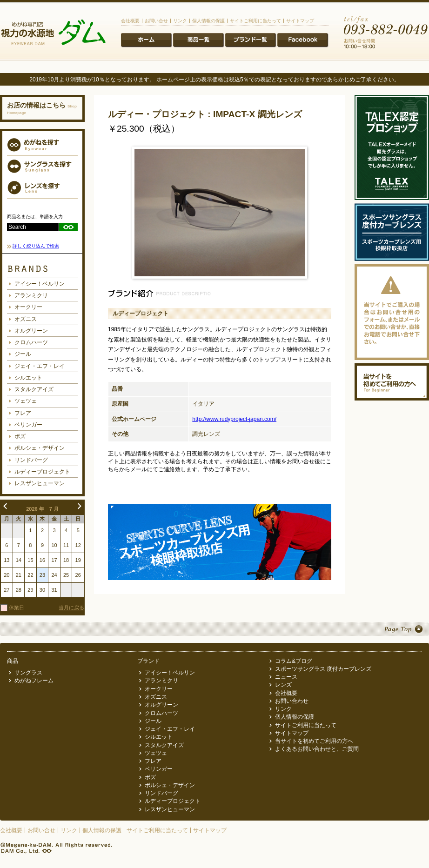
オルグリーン (31, 331)
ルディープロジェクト (42, 472)
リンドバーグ (31, 460)
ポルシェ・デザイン (40, 448)
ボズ (20, 436)
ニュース (303, 40)
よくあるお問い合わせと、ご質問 (317, 749)
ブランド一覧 (251, 40)
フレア (23, 413)
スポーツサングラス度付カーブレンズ (392, 232)
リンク (180, 21)
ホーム (147, 40)
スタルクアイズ (34, 389)
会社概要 (130, 21)
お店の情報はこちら (42, 108)
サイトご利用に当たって (255, 21)
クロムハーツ (31, 342)
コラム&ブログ (294, 661)
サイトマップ (300, 21)
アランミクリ (31, 295)
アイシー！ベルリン (40, 284)
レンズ (283, 685)
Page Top (214, 629)
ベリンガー (28, 425)
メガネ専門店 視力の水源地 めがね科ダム (53, 33)
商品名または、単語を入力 (35, 217)
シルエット (28, 378)
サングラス (28, 673)
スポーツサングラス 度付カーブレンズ (323, 669)
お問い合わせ (292, 701)
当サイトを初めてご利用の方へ (392, 382)
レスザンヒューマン (40, 483)
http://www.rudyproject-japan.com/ (234, 419)
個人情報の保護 (208, 21)
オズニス (26, 319)
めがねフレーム (34, 681)
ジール (23, 354)
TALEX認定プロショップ (392, 147)
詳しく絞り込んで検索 (36, 246)
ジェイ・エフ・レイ (40, 366)
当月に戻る (71, 608)
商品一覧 (199, 40)
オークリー (28, 307)
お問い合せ (156, 21)
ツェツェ (26, 401)
